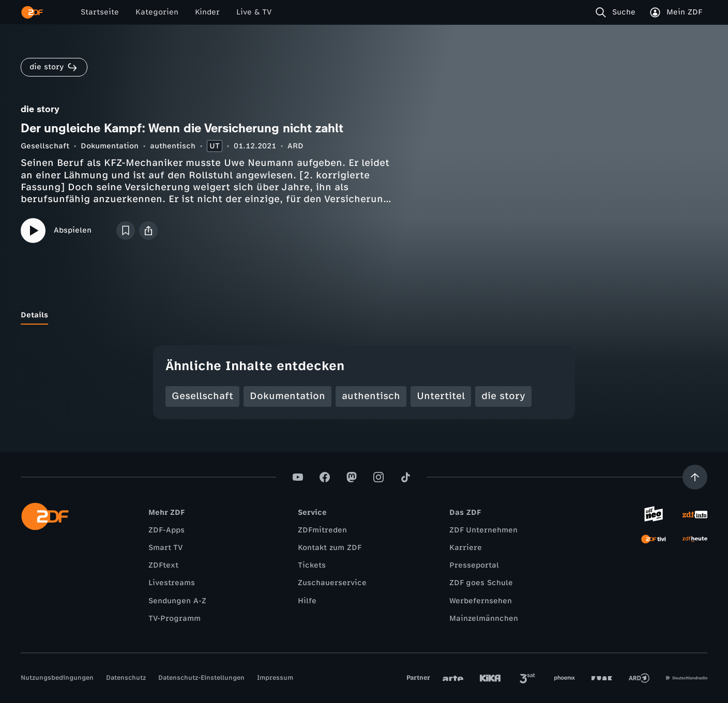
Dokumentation (110, 146)
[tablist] (364, 315)
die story (503, 396)
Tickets (312, 565)
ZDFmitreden (322, 530)
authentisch (173, 146)
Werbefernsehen (481, 601)
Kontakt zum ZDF (330, 548)
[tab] (34, 315)
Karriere (466, 548)
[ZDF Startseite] (32, 12)
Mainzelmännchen (484, 618)
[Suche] (618, 12)
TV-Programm (175, 618)
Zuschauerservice (332, 583)
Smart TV (165, 548)
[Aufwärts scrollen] (695, 477)
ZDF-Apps (166, 530)
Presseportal (474, 565)
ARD (295, 146)
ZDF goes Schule (481, 583)
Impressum (275, 678)
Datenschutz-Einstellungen (201, 678)
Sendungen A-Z (177, 601)
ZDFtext (163, 565)
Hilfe (307, 601)
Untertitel (441, 396)
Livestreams (172, 583)
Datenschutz (126, 678)
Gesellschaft (45, 146)
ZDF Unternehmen (483, 530)
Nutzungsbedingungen (57, 678)
